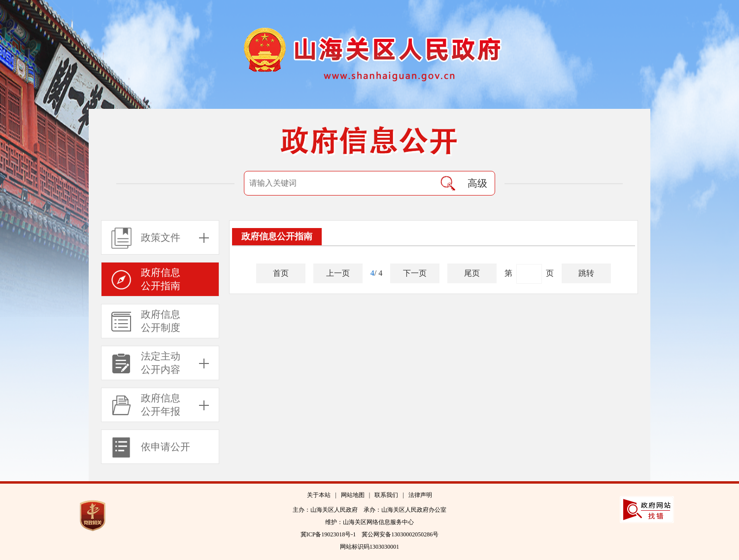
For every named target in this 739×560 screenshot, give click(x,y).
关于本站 (319, 495)
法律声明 (420, 495)
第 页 (529, 274)
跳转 (586, 273)
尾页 (472, 273)
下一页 (415, 273)
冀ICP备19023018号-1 (328, 534)
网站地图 (353, 495)
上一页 (338, 273)
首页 (281, 273)
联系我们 (386, 495)
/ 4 (376, 273)
